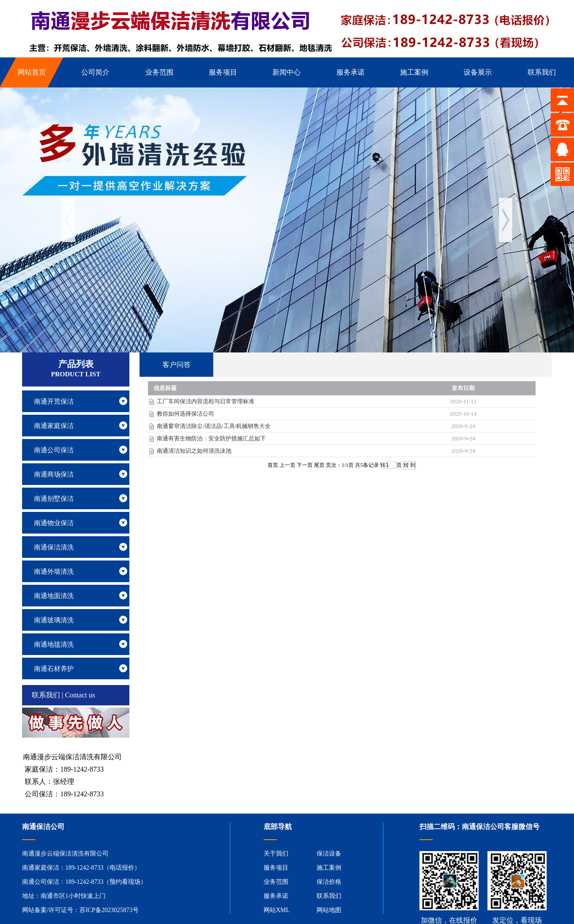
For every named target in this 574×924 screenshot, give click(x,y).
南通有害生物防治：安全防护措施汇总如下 (211, 438)
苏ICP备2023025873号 (109, 910)
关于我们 (276, 854)
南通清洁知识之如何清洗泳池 (194, 451)
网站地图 (329, 910)
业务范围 (276, 882)
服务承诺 (276, 896)
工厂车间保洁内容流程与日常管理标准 (206, 401)
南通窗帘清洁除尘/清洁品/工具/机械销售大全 (214, 426)
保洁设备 (329, 854)
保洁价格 (329, 882)
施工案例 (329, 868)
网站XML (277, 910)
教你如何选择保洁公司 (185, 414)
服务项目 (276, 868)
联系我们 (329, 896)
